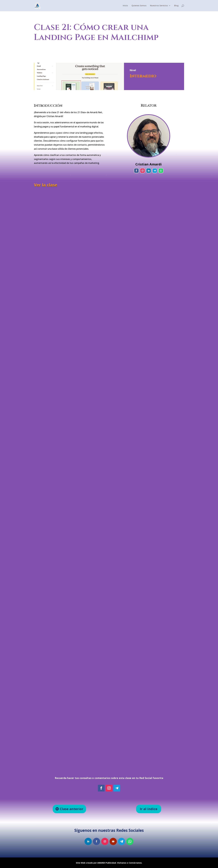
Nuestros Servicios (159, 6)
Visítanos (122, 863)
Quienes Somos (139, 6)
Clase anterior (72, 809)
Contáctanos (135, 863)
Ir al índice (149, 809)
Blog (176, 6)
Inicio (125, 6)
